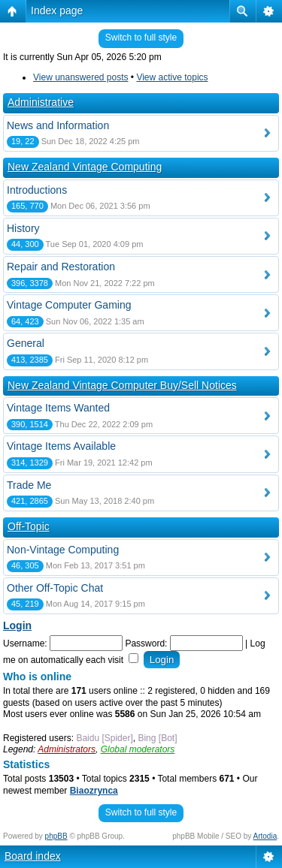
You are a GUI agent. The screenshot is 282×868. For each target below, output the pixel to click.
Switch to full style (141, 38)
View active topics (172, 77)
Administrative (41, 102)
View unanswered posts (81, 77)
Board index (33, 856)
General (26, 343)
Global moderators (138, 749)
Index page (57, 11)
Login (17, 625)
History (23, 228)
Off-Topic (29, 526)
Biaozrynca (94, 791)
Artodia (265, 836)
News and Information (58, 125)
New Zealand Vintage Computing (85, 167)
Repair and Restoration (61, 267)
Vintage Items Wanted (58, 408)
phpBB (56, 836)
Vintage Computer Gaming (69, 305)
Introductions (37, 190)
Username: (25, 643)
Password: (146, 643)
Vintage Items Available (61, 446)
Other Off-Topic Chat (55, 588)
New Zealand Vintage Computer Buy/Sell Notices (122, 385)
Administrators (67, 749)
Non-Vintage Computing (63, 550)
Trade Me (29, 485)
